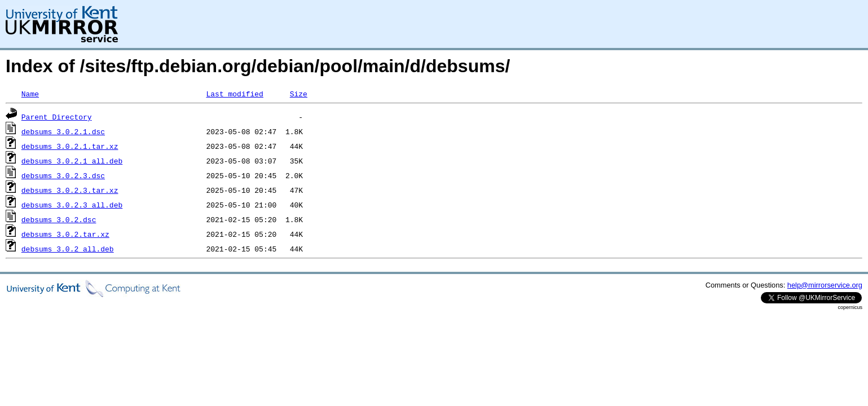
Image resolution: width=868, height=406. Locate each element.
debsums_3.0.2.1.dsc (63, 131)
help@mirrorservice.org (825, 285)
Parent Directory (57, 117)
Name (30, 94)
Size (299, 94)
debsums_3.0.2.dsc (59, 219)
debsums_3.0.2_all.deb (68, 249)
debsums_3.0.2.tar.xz (65, 234)
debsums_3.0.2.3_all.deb (72, 205)
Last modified (234, 94)
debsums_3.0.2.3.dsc (63, 175)
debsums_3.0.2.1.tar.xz (70, 146)
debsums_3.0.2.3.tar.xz (70, 190)
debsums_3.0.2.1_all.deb (72, 161)
